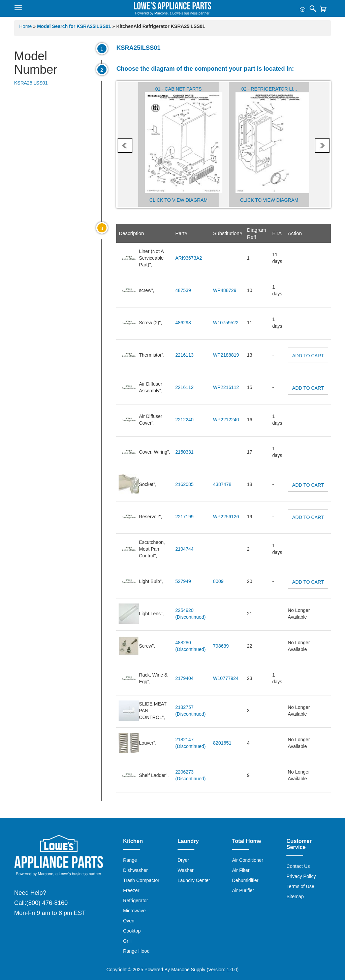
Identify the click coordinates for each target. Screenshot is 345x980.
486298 (183, 323)
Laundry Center (194, 880)
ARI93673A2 (189, 258)
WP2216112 (226, 387)
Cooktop (132, 931)
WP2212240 (226, 420)
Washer (186, 870)
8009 (218, 581)
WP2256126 (226, 517)
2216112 (184, 387)
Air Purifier (243, 890)
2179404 (184, 678)
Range (130, 860)
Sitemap (295, 896)
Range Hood (136, 951)
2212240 (184, 420)
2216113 (184, 355)
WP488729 (225, 290)
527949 (183, 581)
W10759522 (226, 323)
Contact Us (298, 866)
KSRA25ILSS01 (31, 83)
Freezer (131, 890)
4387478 (222, 484)
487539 (183, 290)
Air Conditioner (248, 860)
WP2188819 (226, 355)
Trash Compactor (141, 880)
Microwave (134, 911)
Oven (129, 921)
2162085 (184, 484)
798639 (221, 646)
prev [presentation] (125, 145)
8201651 (222, 743)
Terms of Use (300, 886)
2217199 (184, 517)
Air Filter (241, 870)
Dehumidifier (245, 880)
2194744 (184, 549)
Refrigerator (135, 901)
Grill (127, 941)
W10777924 (226, 678)
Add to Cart (308, 356)
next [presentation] (322, 145)
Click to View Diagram (178, 200)
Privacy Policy (301, 876)
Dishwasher (135, 870)
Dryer (183, 860)
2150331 (184, 452)
